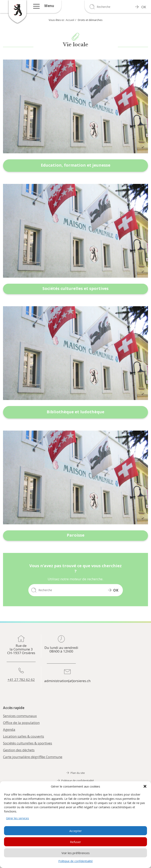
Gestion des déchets (19, 750)
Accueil (70, 20)
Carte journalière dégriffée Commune (33, 757)
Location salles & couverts (24, 736)
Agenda (9, 730)
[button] (145, 786)
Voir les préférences (76, 853)
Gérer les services (17, 818)
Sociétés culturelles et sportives (75, 288)
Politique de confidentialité (75, 861)
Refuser (75, 842)
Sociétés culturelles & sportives (28, 743)
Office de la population (21, 723)
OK (141, 7)
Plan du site (76, 773)
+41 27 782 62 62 (21, 680)
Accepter (76, 831)
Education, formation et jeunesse (76, 165)
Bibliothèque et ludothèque (75, 412)
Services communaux (20, 716)
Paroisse (76, 535)
